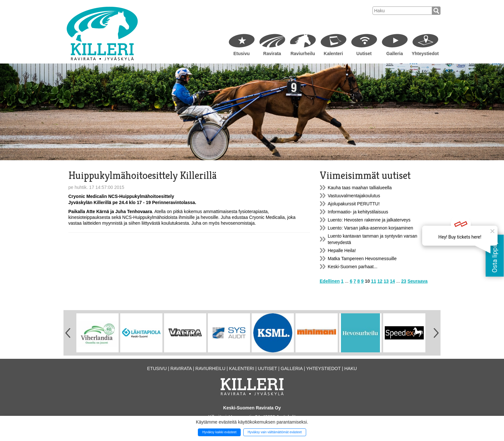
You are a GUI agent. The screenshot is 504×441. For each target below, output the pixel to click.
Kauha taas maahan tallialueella (360, 188)
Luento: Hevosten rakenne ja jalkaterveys (369, 220)
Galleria (395, 54)
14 (393, 281)
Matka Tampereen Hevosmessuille (362, 259)
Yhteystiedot (425, 54)
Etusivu (242, 54)
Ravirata (272, 54)
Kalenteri (334, 54)
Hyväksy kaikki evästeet (219, 432)
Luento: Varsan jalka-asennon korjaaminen (370, 228)
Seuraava (418, 281)
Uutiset (364, 54)
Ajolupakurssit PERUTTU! (354, 204)
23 (404, 281)
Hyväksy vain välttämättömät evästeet (275, 432)
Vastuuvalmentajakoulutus (354, 196)
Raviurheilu (303, 54)
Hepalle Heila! (342, 250)
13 (386, 281)
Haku (350, 368)
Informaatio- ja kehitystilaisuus (358, 212)
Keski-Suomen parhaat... (353, 267)
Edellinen (330, 281)
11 (374, 281)
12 (380, 281)
